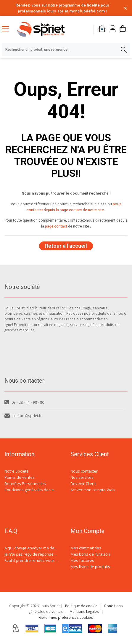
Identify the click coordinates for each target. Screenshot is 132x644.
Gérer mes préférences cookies (66, 617)
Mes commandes (86, 548)
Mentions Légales (84, 611)
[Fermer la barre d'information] (125, 8)
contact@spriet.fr (23, 416)
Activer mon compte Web (93, 490)
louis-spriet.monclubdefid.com (76, 11)
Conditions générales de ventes (33, 490)
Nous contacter (84, 471)
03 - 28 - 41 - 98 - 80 (24, 402)
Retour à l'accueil (66, 246)
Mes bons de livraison (90, 554)
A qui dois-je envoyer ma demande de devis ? (45, 548)
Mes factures (82, 560)
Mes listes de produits (90, 567)
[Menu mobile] (8, 28)
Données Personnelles (25, 484)
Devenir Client (83, 484)
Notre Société (17, 471)
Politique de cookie (81, 606)
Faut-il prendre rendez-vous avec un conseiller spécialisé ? (57, 560)
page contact (56, 226)
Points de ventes (20, 477)
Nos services (82, 477)
